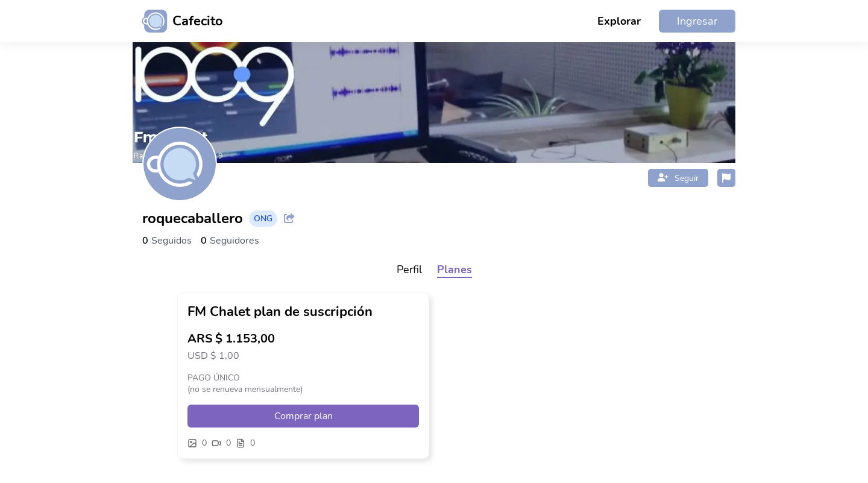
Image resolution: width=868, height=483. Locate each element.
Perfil (409, 270)
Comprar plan (303, 416)
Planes (454, 270)
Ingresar (697, 21)
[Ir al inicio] (178, 21)
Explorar (619, 21)
